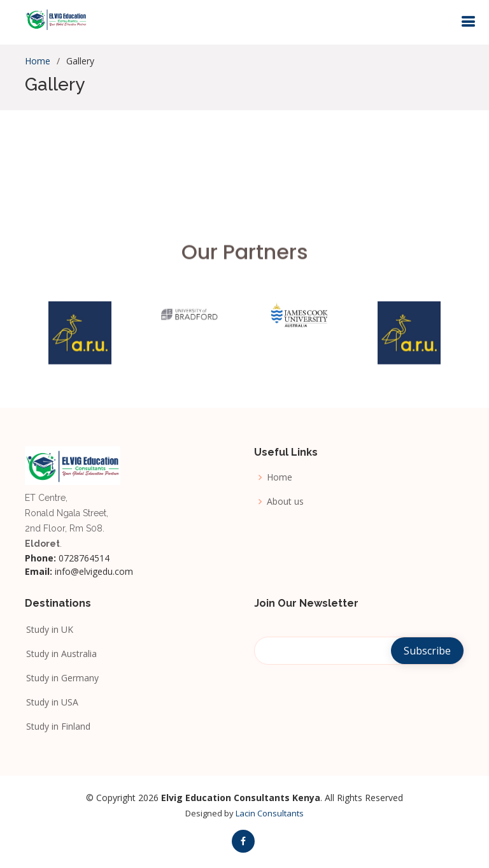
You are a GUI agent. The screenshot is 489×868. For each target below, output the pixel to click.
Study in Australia (61, 653)
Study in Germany (62, 677)
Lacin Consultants (270, 813)
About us (285, 502)
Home (38, 61)
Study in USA (52, 701)
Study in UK (49, 628)
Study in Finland (58, 725)
